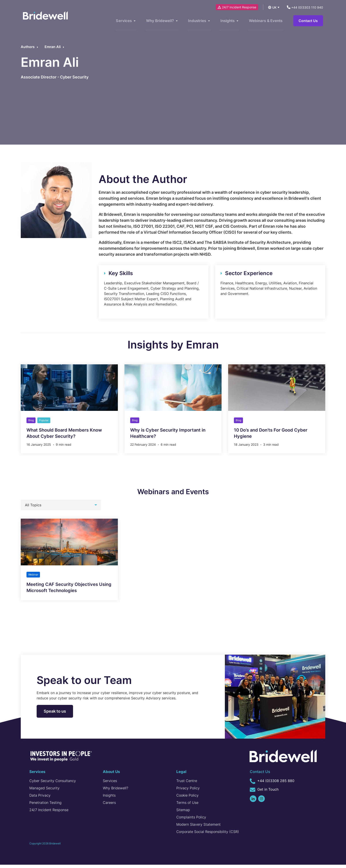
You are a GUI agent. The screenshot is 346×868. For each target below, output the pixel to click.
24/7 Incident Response (237, 7)
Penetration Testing (45, 806)
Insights (109, 799)
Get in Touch (264, 793)
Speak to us (55, 714)
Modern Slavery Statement (198, 828)
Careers (109, 806)
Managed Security (44, 791)
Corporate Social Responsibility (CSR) (208, 835)
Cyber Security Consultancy (53, 784)
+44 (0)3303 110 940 (305, 7)
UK (274, 7)
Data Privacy (40, 799)
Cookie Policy (187, 799)
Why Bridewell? (116, 791)
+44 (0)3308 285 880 (272, 784)
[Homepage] (48, 20)
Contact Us (308, 21)
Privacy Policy (188, 791)
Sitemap (183, 813)
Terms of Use (187, 806)
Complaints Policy (191, 820)
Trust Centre (187, 784)
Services (110, 784)
